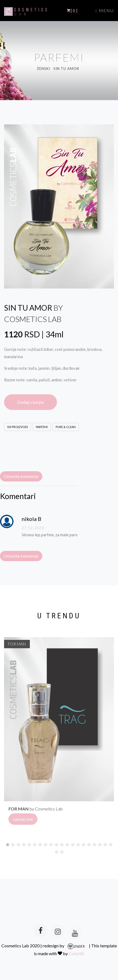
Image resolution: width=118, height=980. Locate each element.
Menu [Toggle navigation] (105, 11)
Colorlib (76, 953)
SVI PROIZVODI (17, 428)
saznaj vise (23, 821)
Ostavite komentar (21, 476)
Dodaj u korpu (31, 403)
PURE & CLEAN (66, 428)
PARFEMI (42, 428)
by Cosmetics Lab (36, 810)
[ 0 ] (72, 11)
